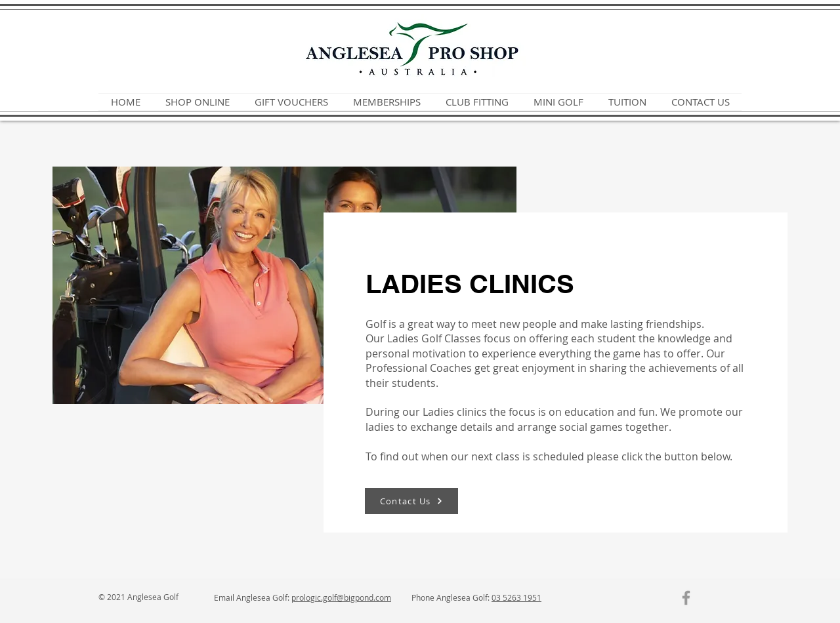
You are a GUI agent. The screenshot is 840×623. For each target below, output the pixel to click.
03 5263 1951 (516, 597)
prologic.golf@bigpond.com (341, 597)
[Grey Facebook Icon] (686, 598)
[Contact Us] (411, 501)
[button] (291, 102)
